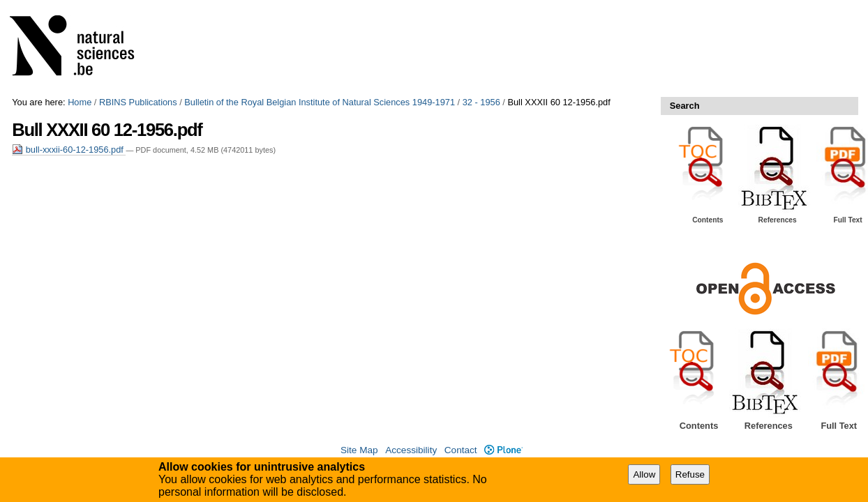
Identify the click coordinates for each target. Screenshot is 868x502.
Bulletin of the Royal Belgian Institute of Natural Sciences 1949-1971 (320, 102)
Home (80, 102)
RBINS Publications (138, 102)
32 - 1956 (481, 102)
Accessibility (411, 450)
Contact (461, 450)
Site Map (359, 450)
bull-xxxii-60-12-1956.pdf (69, 150)
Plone (503, 450)
